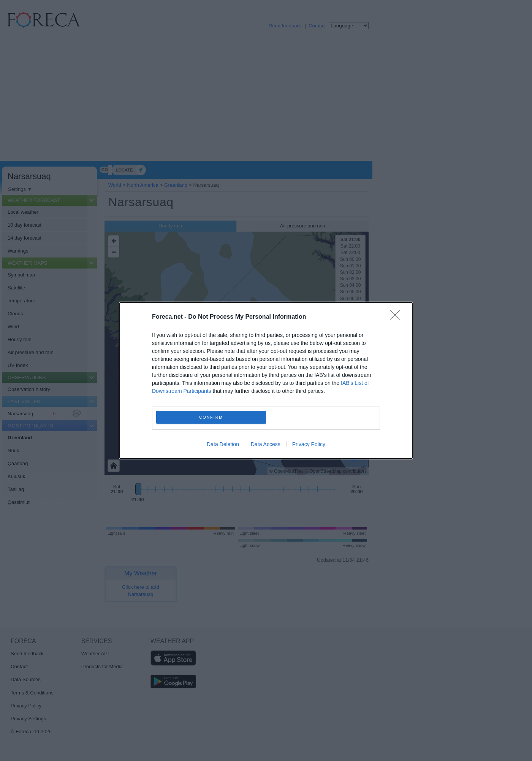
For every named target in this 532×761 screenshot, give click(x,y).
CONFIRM (211, 417)
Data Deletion (223, 444)
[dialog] (266, 380)
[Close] (397, 317)
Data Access (266, 444)
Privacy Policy (309, 444)
